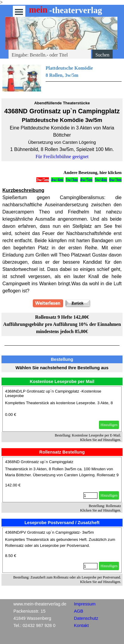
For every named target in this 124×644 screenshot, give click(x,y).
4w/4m (57, 180)
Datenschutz (86, 618)
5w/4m (101, 180)
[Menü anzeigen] (19, 12)
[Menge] (90, 496)
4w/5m (86, 180)
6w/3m (115, 180)
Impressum (85, 604)
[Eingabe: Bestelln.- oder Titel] (50, 55)
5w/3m (72, 180)
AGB (79, 611)
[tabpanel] (62, 78)
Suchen (102, 55)
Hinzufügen (109, 425)
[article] (62, 409)
